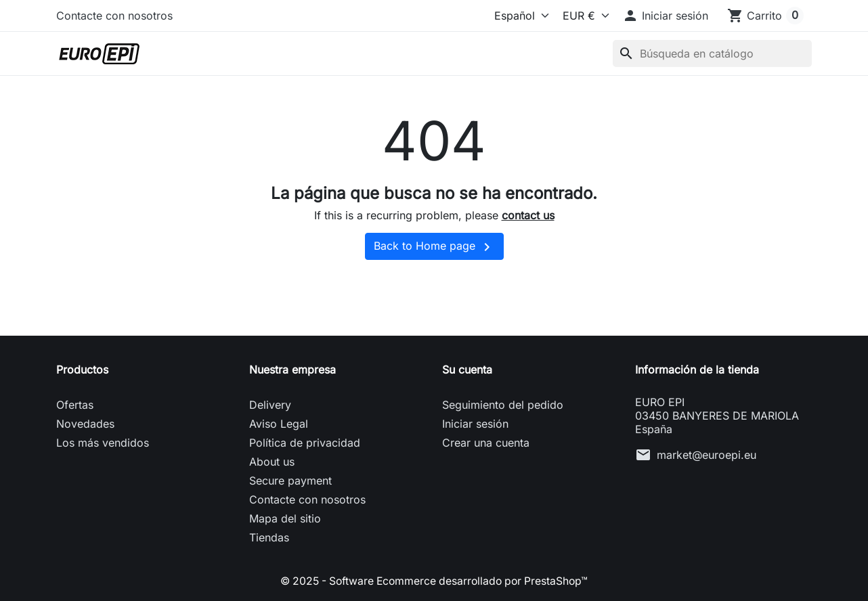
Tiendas (269, 537)
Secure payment (290, 481)
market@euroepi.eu (707, 455)
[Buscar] (712, 53)
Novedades (85, 424)
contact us (528, 215)
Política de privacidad (305, 443)
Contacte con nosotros (114, 16)
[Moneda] (583, 16)
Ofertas (75, 405)
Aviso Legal (279, 424)
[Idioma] (512, 16)
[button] (665, 16)
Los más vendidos (103, 443)
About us (272, 462)
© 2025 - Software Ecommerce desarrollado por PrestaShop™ (434, 581)
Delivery (270, 405)
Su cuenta (467, 370)
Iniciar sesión (475, 424)
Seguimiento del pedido (503, 405)
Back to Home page (434, 247)
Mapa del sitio (285, 518)
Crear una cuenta (486, 443)
